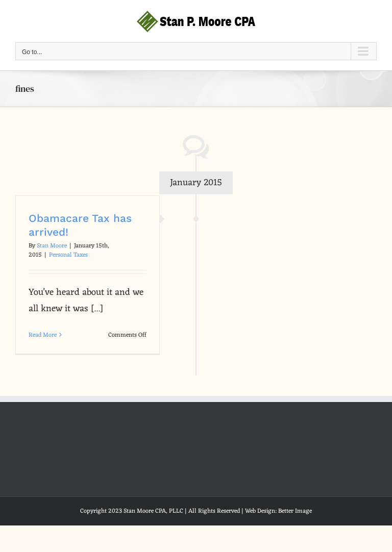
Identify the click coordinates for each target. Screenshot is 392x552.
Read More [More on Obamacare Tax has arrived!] (43, 335)
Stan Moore (52, 246)
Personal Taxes (68, 255)
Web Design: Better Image (278, 511)
